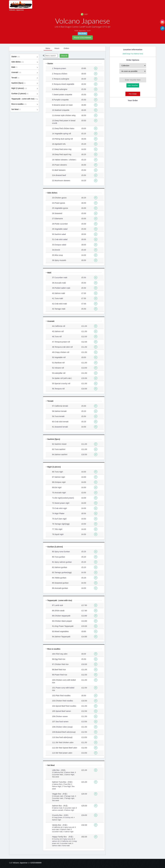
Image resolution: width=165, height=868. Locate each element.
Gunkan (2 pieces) (24, 94)
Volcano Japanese (16, 10)
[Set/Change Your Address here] (133, 54)
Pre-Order (133, 94)
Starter (24, 57)
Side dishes (24, 62)
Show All (64, 56)
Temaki (24, 78)
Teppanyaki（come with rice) (24, 99)
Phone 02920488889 (82, 38)
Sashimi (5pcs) (24, 83)
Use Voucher (133, 85)
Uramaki (24, 73)
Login (84, 14)
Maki (24, 67)
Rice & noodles (24, 104)
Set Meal (24, 109)
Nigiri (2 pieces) (24, 88)
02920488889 (36, 863)
